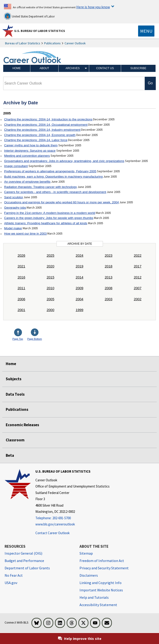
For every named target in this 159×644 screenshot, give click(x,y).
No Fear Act (14, 575)
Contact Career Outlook (53, 533)
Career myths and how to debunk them (31, 145)
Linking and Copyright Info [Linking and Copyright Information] (101, 583)
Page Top (18, 339)
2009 (79, 288)
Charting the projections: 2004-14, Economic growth (40, 135)
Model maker (13, 228)
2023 (109, 255)
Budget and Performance (24, 561)
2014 (79, 277)
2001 (21, 310)
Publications (52, 43)
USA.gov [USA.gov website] (11, 583)
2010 (50, 288)
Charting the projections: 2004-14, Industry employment (42, 130)
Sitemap (86, 553)
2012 (138, 277)
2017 (138, 266)
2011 (21, 288)
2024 (79, 255)
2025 (50, 255)
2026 (21, 255)
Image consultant (16, 166)
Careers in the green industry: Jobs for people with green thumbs (49, 218)
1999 (79, 310)
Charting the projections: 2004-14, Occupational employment (46, 125)
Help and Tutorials (94, 597)
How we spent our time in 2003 (25, 234)
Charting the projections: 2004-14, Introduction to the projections (48, 119)
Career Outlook (75, 43)
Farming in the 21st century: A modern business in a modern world (50, 213)
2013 (109, 277)
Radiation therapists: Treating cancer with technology (41, 187)
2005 (50, 299)
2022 (138, 255)
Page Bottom (35, 339)
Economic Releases (22, 425)
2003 (109, 299)
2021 (21, 266)
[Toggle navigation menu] (146, 31)
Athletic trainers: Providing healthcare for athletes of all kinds (46, 223)
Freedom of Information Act (102, 561)
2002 (138, 299)
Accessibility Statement (98, 605)
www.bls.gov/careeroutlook (55, 524)
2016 (21, 277)
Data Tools (15, 394)
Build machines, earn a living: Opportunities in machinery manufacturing (53, 177)
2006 (21, 299)
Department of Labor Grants (27, 568)
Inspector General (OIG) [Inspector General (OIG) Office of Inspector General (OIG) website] (23, 553)
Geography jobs (15, 208)
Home (17, 68)
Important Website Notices (101, 590)
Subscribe (138, 68)
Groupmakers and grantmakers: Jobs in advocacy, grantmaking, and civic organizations (64, 161)
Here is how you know (93, 7)
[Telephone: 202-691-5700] (72, 518)
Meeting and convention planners (27, 156)
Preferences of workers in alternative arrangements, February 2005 (50, 171)
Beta (10, 455)
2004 (79, 299)
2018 (109, 266)
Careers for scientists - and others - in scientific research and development (55, 192)
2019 (79, 266)
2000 (50, 310)
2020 (50, 266)
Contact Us (105, 68)
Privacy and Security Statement (104, 568)
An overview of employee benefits (27, 182)
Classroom (15, 440)
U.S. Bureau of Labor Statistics (40, 31)
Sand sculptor (14, 197)
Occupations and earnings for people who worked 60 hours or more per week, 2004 (61, 202)
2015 (50, 277)
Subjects (14, 379)
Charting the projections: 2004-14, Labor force (36, 140)
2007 (138, 288)
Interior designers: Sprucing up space (30, 151)
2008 (109, 288)
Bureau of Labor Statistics (23, 43)
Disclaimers (89, 575)
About (44, 68)
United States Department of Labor (29, 16)
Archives (72, 68)
